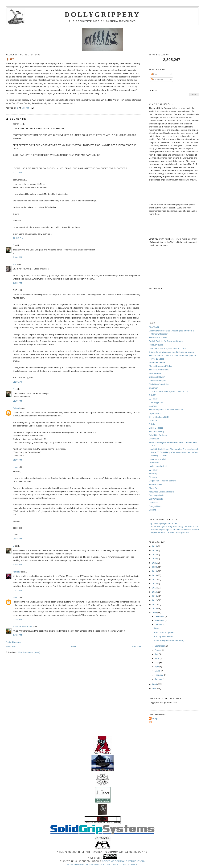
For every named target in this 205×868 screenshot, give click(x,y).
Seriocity (153, 474)
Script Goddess (156, 428)
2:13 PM (17, 539)
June (157, 658)
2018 (155, 575)
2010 (155, 609)
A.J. (15, 264)
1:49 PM (17, 635)
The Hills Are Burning (159, 370)
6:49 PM (17, 619)
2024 (155, 555)
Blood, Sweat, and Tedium (161, 366)
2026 (155, 546)
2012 (155, 600)
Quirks (157, 628)
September (160, 646)
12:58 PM (18, 238)
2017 (155, 579)
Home (74, 647)
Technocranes (155, 484)
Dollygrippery (103, 15)
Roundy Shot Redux (163, 636)
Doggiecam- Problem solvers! (163, 481)
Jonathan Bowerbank (23, 627)
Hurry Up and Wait (157, 459)
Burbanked (154, 463)
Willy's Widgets (156, 499)
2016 (155, 584)
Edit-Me (153, 510)
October (159, 625)
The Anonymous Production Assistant (166, 410)
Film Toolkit (154, 327)
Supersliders (155, 413)
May (157, 663)
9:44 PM (17, 257)
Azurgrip (17, 572)
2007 (155, 688)
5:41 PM (17, 590)
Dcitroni (16, 408)
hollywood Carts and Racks (162, 492)
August (158, 650)
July (157, 654)
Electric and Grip (157, 432)
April (157, 667)
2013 (155, 596)
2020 (155, 567)
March (158, 671)
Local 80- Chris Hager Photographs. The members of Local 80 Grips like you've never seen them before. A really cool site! (174, 452)
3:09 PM (17, 401)
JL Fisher (153, 399)
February (159, 675)
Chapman (153, 388)
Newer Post (11, 647)
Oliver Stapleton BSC (159, 417)
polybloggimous (156, 402)
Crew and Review (157, 377)
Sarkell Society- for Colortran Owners (166, 341)
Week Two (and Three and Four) (169, 641)
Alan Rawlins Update (164, 632)
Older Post (136, 647)
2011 (155, 604)
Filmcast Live (155, 373)
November (160, 620)
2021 (155, 563)
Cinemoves (154, 439)
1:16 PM (17, 283)
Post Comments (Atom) (29, 652)
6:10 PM (17, 460)
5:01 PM (17, 172)
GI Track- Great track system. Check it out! (169, 391)
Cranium (153, 421)
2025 (155, 550)
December (160, 616)
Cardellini (153, 503)
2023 (155, 559)
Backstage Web (156, 495)
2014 (155, 592)
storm (15, 597)
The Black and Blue (158, 337)
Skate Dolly (154, 488)
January (159, 679)
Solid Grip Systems (158, 435)
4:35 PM (17, 564)
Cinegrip (153, 477)
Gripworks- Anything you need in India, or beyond (172, 352)
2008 (155, 684)
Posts (155, 74)
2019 (155, 571)
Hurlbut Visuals (156, 345)
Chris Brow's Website (159, 384)
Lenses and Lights (157, 381)
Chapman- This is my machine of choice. (168, 348)
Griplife (152, 424)
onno (15, 467)
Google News (155, 506)
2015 (155, 588)
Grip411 (153, 395)
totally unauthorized (158, 466)
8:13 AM (17, 382)
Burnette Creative (157, 362)
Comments (157, 80)
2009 (155, 613)
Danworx (153, 406)
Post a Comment (13, 642)
